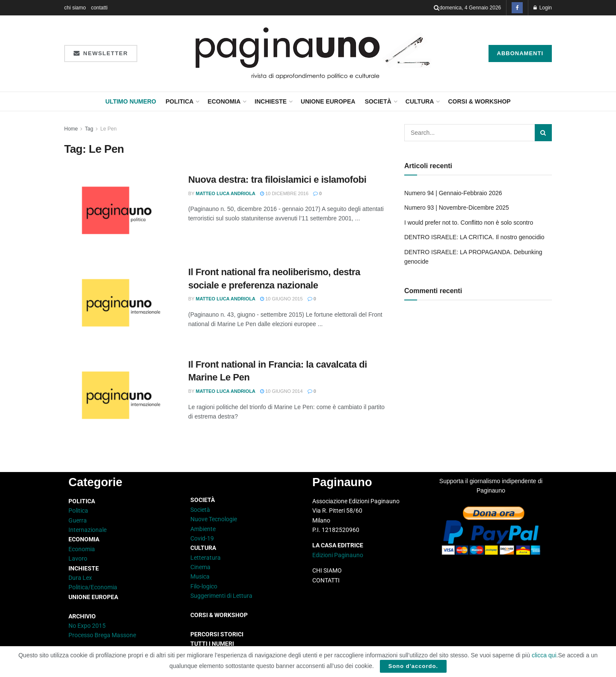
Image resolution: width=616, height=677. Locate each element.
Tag (89, 129)
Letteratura (206, 558)
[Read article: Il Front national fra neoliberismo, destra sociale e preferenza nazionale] (120, 306)
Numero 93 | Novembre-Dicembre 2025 (457, 208)
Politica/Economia (93, 587)
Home (71, 129)
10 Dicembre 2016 (284, 193)
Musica (200, 576)
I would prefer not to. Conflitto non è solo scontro (469, 223)
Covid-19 (202, 538)
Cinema (200, 567)
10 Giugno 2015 (281, 299)
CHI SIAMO (327, 570)
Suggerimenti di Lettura (221, 596)
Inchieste (271, 101)
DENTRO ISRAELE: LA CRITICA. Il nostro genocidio (474, 237)
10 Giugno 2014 (281, 391)
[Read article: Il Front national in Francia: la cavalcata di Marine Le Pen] (120, 398)
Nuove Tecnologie (214, 519)
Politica (179, 101)
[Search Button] (437, 8)
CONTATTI (326, 580)
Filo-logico (204, 586)
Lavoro (78, 558)
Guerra (78, 520)
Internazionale (87, 530)
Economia (224, 101)
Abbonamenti (520, 53)
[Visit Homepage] (313, 53)
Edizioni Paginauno (338, 555)
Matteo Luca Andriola (226, 193)
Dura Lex (80, 578)
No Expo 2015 (87, 626)
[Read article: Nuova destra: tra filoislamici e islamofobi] (120, 213)
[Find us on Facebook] (517, 8)
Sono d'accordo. (413, 666)
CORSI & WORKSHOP (479, 101)
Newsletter (101, 53)
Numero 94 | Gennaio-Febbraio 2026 (453, 193)
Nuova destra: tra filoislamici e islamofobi (277, 180)
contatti (99, 8)
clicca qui (544, 655)
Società (378, 101)
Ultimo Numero (131, 101)
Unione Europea (328, 101)
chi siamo (75, 8)
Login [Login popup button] (543, 8)
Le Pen (109, 129)
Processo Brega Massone (102, 635)
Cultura (420, 101)
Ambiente (203, 529)
